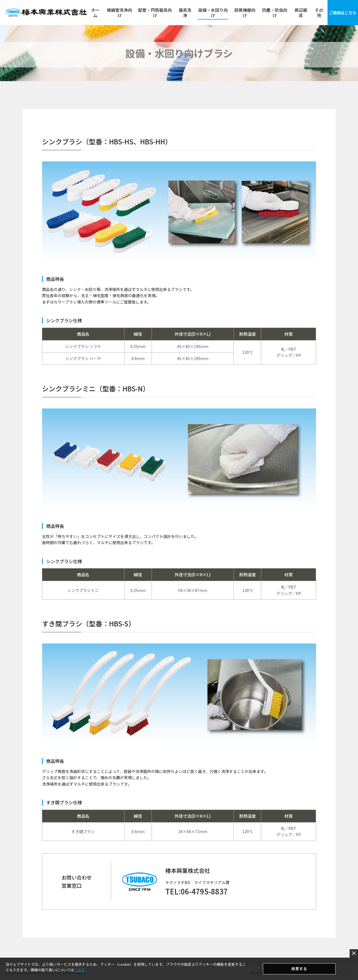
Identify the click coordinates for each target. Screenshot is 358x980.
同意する (299, 969)
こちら (80, 970)
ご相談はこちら (343, 13)
